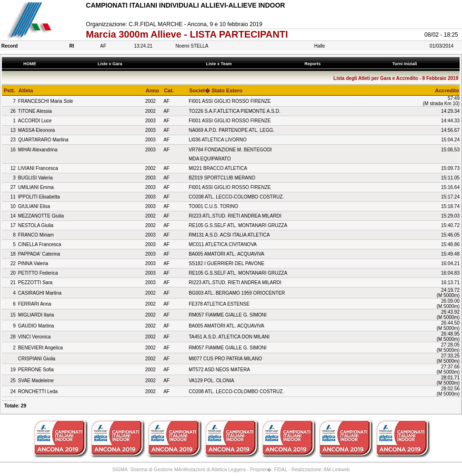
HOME (30, 64)
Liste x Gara (111, 64)
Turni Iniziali (406, 64)
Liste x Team (220, 64)
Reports (314, 64)
